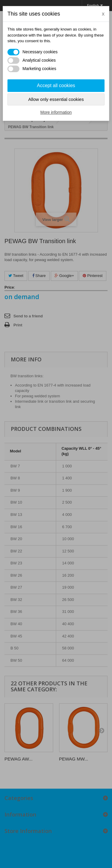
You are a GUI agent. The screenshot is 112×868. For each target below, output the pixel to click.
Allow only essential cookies (56, 99)
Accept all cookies (56, 85)
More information (56, 112)
